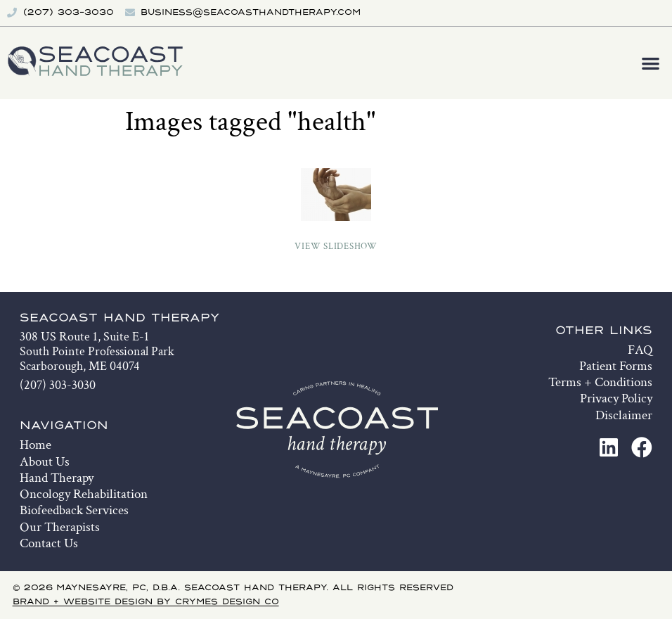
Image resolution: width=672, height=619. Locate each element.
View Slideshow (336, 247)
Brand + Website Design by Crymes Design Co (146, 602)
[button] (651, 63)
